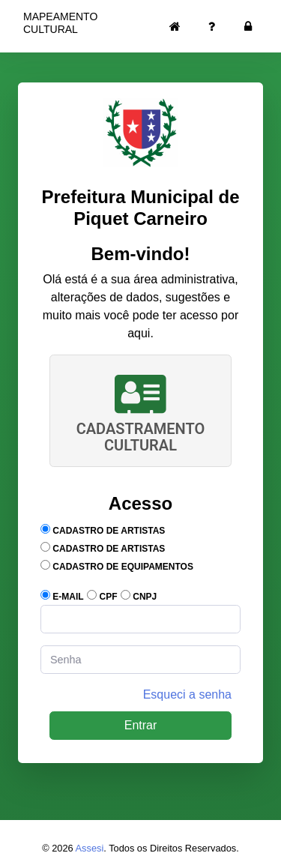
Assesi (90, 848)
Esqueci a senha (187, 694)
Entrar (141, 725)
